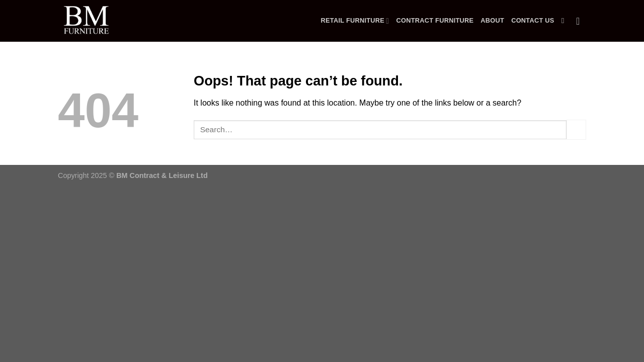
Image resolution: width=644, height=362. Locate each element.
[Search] (565, 21)
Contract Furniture (435, 20)
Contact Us (533, 20)
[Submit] (576, 129)
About (492, 20)
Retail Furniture (355, 21)
